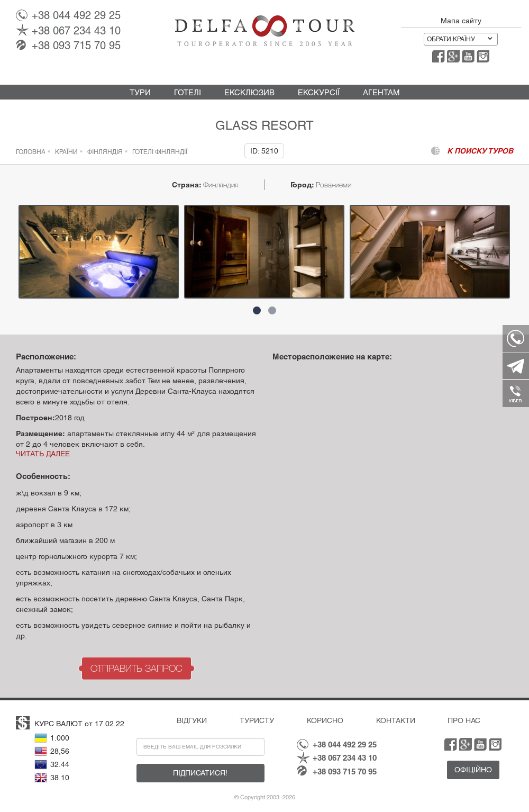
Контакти (396, 720)
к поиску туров (480, 151)
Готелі (188, 92)
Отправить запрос (136, 668)
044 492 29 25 (76, 15)
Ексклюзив (249, 92)
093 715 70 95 (76, 46)
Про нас (464, 720)
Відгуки (192, 720)
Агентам (381, 92)
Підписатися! (200, 773)
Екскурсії (319, 92)
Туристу (257, 720)
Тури (140, 92)
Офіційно (473, 770)
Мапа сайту (461, 21)
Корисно (325, 720)
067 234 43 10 (76, 31)
